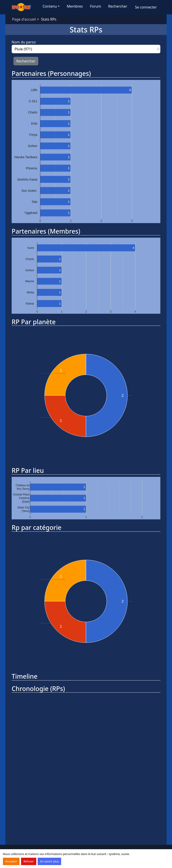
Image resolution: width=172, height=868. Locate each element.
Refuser (29, 861)
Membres (75, 6)
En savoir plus (49, 861)
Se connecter (146, 7)
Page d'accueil (24, 19)
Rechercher (118, 6)
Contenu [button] (50, 6)
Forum (96, 6)
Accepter (11, 861)
